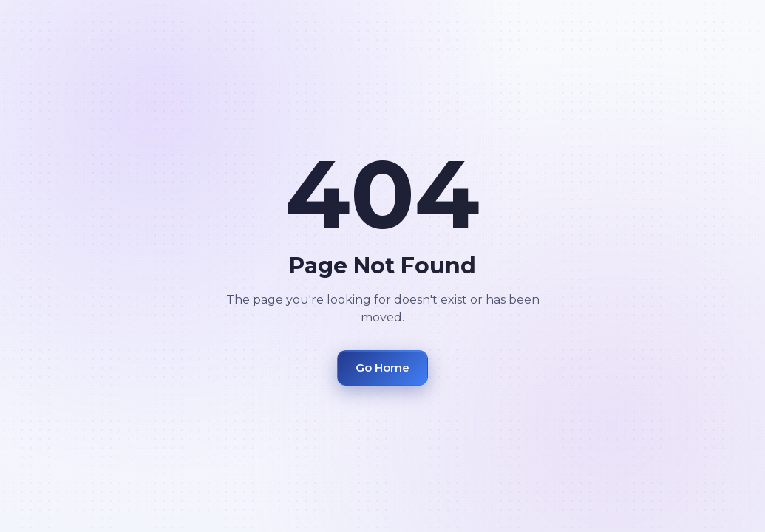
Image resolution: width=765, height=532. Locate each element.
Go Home (382, 368)
